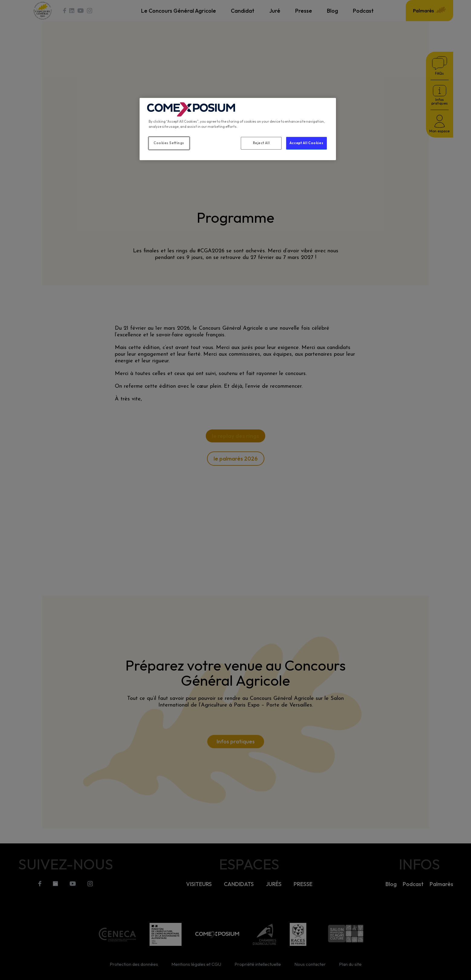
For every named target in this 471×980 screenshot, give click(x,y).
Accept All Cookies (306, 143)
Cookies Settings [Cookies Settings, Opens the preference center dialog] (169, 143)
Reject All (261, 143)
